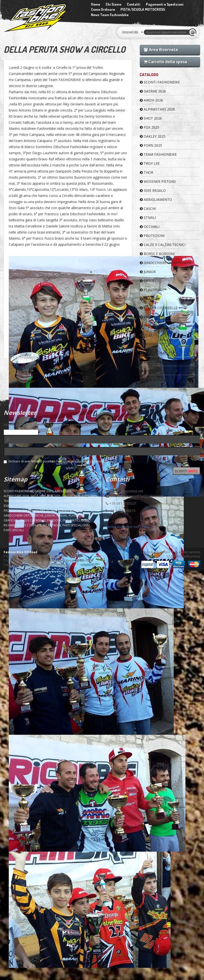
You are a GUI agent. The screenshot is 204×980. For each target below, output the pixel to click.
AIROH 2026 (151, 100)
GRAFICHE (150, 299)
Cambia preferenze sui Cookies (127, 527)
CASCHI (148, 209)
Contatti (134, 4)
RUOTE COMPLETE (157, 353)
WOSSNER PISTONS (158, 181)
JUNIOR (148, 272)
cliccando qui (119, 461)
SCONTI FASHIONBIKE (160, 82)
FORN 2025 (151, 145)
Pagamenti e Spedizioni (165, 4)
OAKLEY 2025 (153, 136)
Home (96, 4)
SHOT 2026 (151, 118)
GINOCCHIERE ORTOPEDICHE (166, 263)
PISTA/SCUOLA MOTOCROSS (143, 9)
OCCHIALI (150, 227)
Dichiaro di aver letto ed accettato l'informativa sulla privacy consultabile (66, 461)
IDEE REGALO (153, 190)
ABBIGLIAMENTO (156, 199)
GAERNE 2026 (153, 91)
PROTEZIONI (152, 236)
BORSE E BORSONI (157, 254)
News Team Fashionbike (110, 15)
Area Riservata (161, 50)
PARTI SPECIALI (154, 380)
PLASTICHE (151, 290)
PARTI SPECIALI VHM (159, 371)
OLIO (146, 335)
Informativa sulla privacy (184, 556)
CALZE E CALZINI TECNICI (163, 245)
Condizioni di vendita (155, 552)
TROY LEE (150, 163)
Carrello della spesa (165, 62)
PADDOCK (150, 317)
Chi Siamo (113, 4)
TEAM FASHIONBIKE (158, 154)
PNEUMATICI (152, 326)
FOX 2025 (149, 127)
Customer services (188, 552)
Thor (147, 172)
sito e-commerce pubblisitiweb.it (28, 565)
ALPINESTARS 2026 (157, 109)
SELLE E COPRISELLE (159, 308)
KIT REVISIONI (153, 362)
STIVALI (148, 218)
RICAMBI (149, 344)
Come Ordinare (103, 9)
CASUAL (148, 281)
